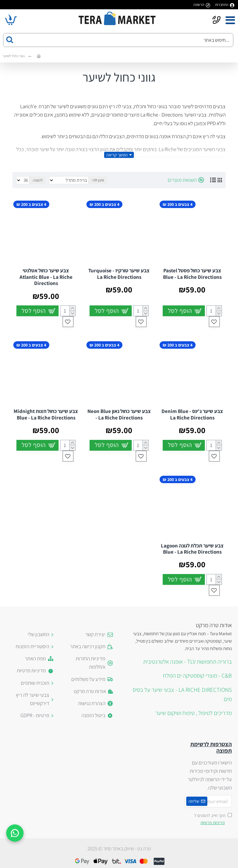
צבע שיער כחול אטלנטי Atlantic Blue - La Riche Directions (46, 277)
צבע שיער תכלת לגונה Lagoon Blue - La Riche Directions (192, 549)
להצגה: (38, 180)
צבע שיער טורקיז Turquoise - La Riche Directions (119, 274)
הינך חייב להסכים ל (213, 819)
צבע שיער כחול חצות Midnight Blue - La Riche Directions (46, 414)
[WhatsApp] (15, 833)
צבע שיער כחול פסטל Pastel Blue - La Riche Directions (192, 274)
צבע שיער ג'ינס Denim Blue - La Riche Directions (192, 414)
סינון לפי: (98, 180)
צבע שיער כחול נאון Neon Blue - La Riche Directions (119, 414)
